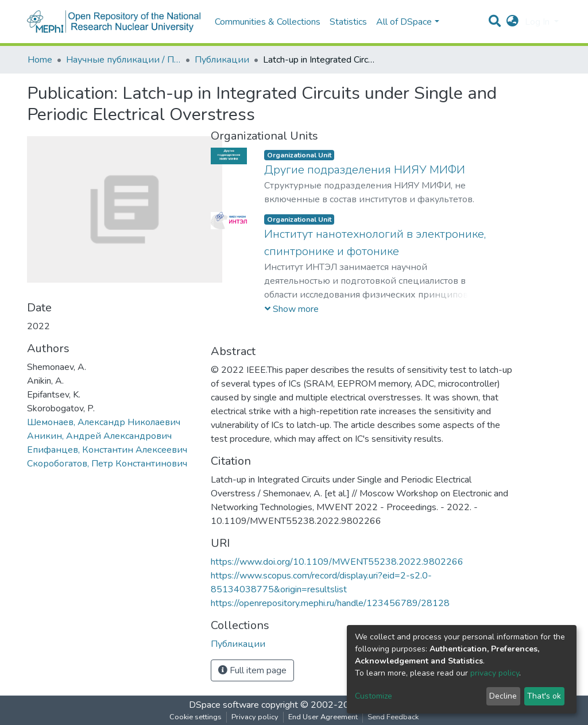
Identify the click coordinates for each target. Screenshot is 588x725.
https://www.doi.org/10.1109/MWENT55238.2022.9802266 (337, 562)
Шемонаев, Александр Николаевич (104, 422)
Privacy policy (255, 717)
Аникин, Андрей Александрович (99, 436)
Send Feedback (393, 717)
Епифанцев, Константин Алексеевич (107, 450)
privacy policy (495, 673)
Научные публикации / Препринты (123, 60)
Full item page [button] (252, 670)
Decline (503, 696)
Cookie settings (196, 717)
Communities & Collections (268, 22)
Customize (374, 696)
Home (40, 60)
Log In (538, 22)
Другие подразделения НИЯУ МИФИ (365, 170)
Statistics (348, 22)
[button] (512, 22)
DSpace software (224, 705)
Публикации (222, 60)
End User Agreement (323, 717)
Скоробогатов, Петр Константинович (107, 464)
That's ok (544, 696)
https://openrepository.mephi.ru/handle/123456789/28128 (330, 603)
